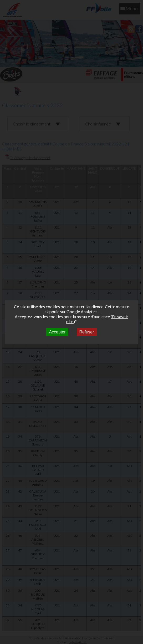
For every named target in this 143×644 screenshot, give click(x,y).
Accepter (57, 332)
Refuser (87, 332)
